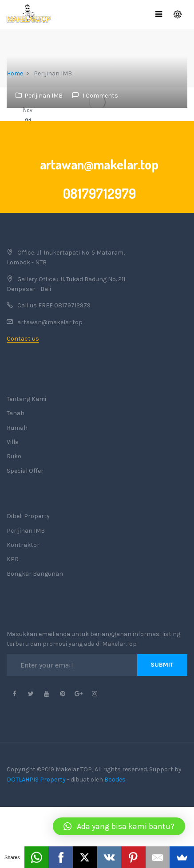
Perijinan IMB (44, 96)
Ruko (14, 456)
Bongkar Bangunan (35, 574)
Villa (13, 442)
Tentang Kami (26, 399)
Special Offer (25, 471)
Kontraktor (23, 545)
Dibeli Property (28, 516)
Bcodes (115, 780)
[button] (119, 826)
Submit (162, 665)
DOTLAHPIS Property (36, 780)
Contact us (23, 339)
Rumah (17, 428)
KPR (13, 559)
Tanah (16, 413)
